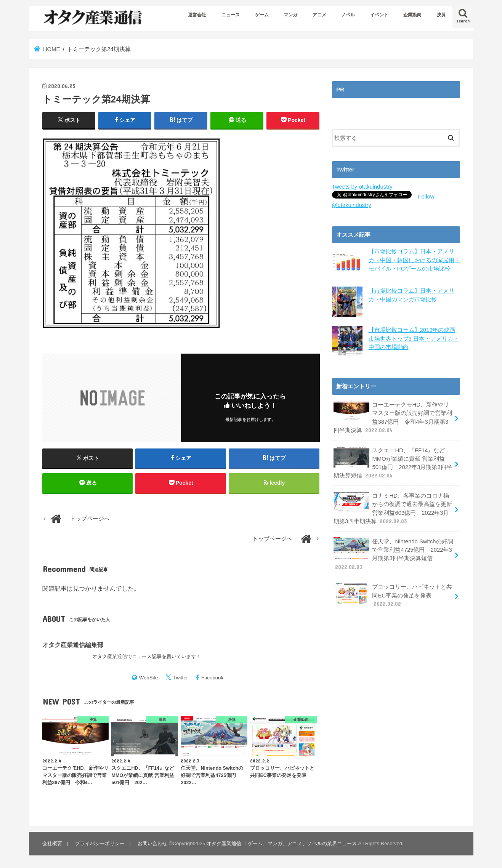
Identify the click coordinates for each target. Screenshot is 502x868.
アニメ (319, 15)
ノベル (348, 15)
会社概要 (52, 843)
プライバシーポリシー (100, 843)
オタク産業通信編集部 (73, 645)
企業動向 (412, 15)
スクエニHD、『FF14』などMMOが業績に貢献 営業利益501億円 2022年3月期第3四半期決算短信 (393, 463)
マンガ (290, 15)
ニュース (231, 15)
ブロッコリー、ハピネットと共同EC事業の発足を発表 (393, 595)
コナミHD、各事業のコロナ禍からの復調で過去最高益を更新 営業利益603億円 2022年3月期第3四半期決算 (393, 508)
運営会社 (197, 15)
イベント (379, 15)
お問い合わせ (152, 843)
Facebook (212, 678)
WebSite (149, 678)
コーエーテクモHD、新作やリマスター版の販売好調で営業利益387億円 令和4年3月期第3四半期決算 (393, 417)
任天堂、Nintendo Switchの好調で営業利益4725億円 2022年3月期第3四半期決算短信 (393, 554)
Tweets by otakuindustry (362, 187)
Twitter (180, 678)
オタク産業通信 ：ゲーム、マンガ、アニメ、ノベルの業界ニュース (282, 843)
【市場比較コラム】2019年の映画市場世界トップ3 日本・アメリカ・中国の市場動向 (414, 338)
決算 (441, 15)
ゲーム (262, 15)
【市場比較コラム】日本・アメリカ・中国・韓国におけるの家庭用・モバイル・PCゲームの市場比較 (414, 260)
